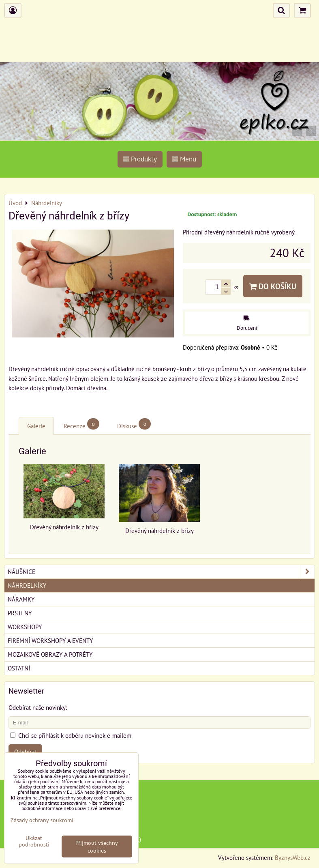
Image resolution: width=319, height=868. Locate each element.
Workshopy (25, 627)
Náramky (21, 599)
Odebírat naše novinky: (38, 707)
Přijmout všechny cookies (97, 847)
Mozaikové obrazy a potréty (50, 654)
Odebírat (25, 752)
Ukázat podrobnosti (34, 841)
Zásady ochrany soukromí (42, 820)
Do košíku (273, 286)
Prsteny (20, 613)
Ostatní (19, 668)
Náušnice (161, 572)
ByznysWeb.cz (293, 857)
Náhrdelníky (27, 585)
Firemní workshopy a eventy (50, 640)
